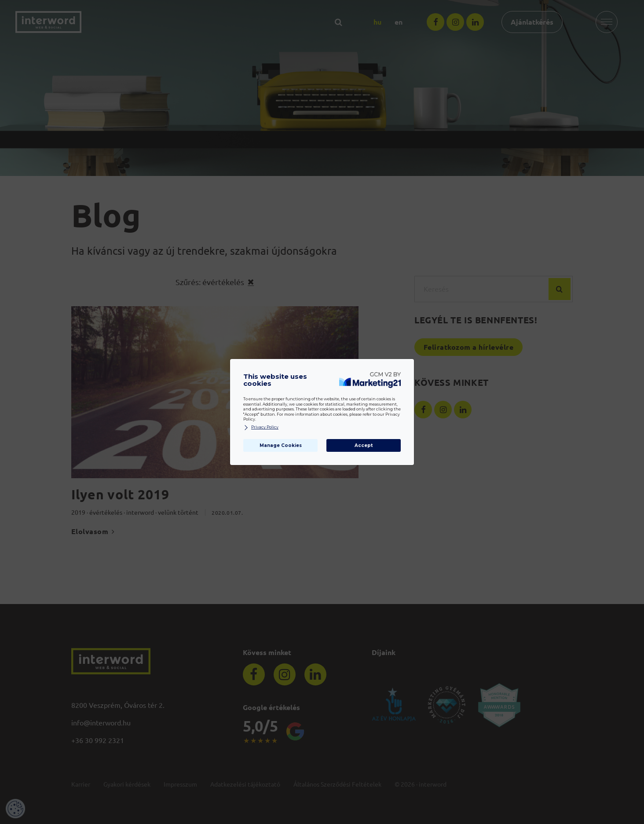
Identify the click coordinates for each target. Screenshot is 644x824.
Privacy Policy (261, 427)
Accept (364, 445)
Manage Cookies (281, 445)
